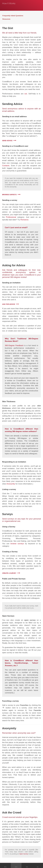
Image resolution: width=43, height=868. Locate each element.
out (26, 94)
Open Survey (24, 854)
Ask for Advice (9, 304)
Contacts (6, 166)
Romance (24, 220)
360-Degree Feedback (14, 345)
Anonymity (11, 484)
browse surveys (17, 544)
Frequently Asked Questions (13, 16)
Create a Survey (9, 573)
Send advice (7, 141)
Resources (6, 19)
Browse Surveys (9, 195)
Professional (11, 217)
